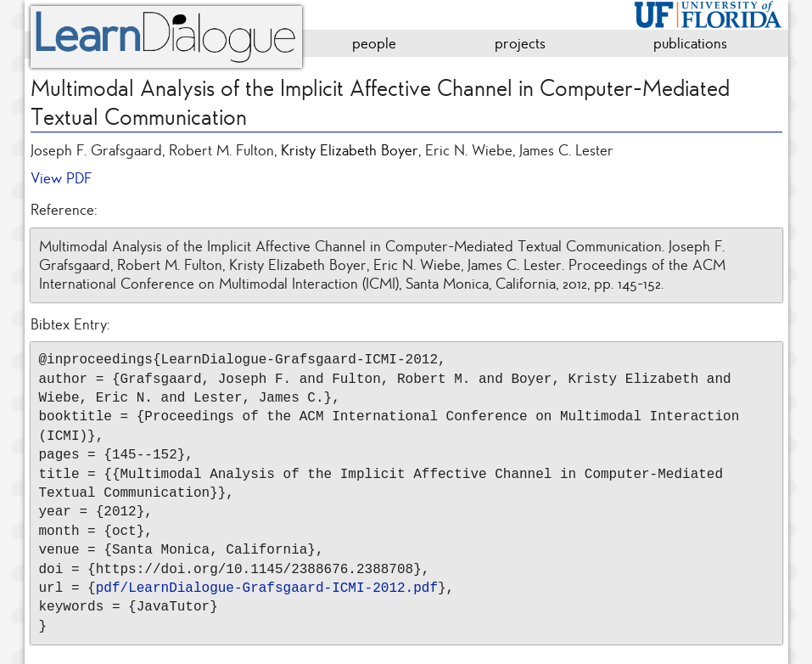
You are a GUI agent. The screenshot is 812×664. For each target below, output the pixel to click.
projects (520, 43)
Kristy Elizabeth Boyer (350, 150)
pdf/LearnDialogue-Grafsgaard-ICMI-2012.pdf (267, 588)
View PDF (61, 178)
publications (690, 43)
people (374, 43)
